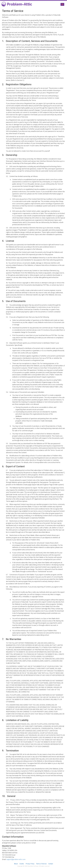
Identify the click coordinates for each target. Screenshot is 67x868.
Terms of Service (41, 864)
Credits (22, 864)
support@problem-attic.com (16, 859)
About (16, 864)
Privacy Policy (30, 864)
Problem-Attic (17, 4)
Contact (51, 864)
